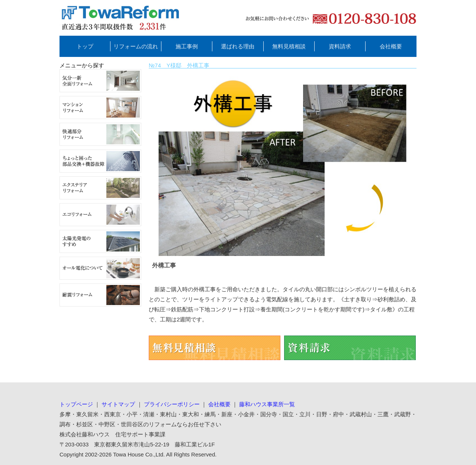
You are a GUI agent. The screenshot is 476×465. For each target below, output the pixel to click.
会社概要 (391, 46)
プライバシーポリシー (172, 404)
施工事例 (187, 46)
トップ (85, 46)
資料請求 (340, 46)
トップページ (76, 404)
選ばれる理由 (238, 46)
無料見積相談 (289, 46)
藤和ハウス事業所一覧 (267, 404)
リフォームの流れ (136, 46)
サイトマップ (118, 404)
